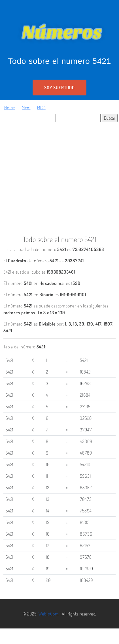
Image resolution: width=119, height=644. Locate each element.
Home (10, 108)
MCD (41, 108)
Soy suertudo (59, 88)
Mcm (26, 108)
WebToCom (48, 614)
